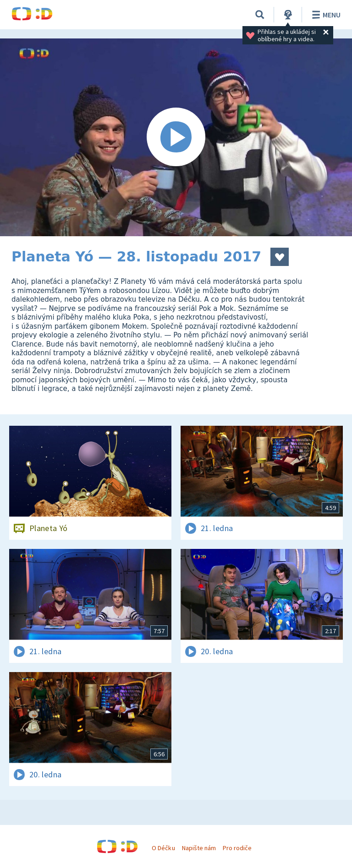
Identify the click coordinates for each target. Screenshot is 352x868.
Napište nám (199, 848)
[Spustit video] (176, 137)
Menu (325, 15)
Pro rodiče (237, 848)
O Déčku (163, 848)
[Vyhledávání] (260, 15)
